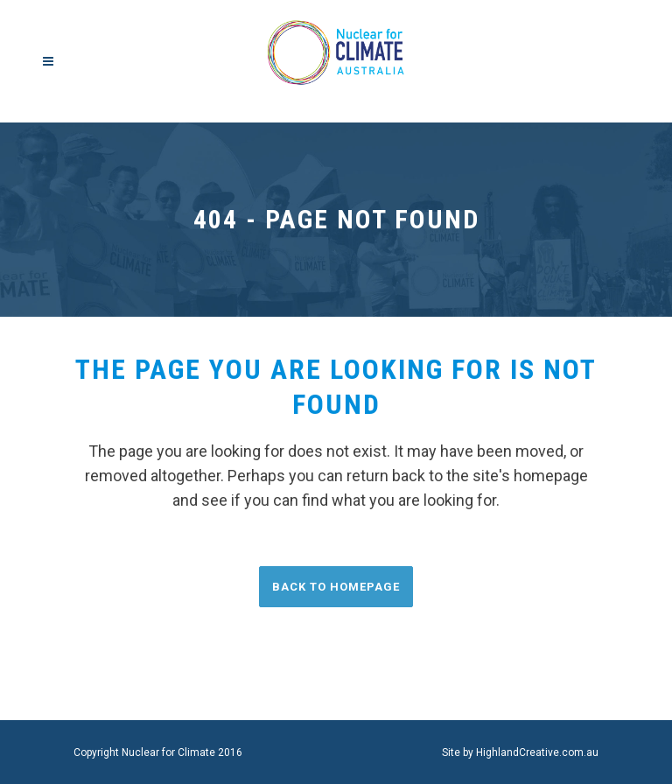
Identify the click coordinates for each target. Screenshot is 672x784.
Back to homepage (336, 587)
